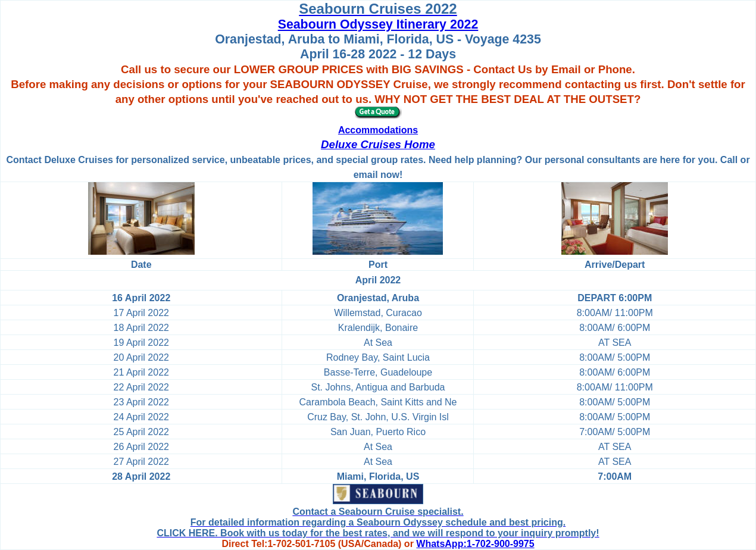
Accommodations (378, 130)
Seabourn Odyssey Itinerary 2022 (378, 24)
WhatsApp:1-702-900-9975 (475, 544)
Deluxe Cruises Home (378, 144)
